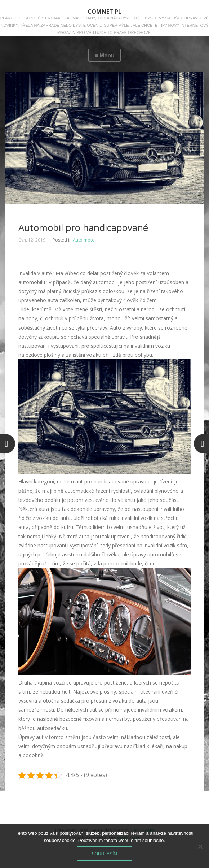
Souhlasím (105, 854)
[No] (200, 846)
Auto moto (84, 240)
